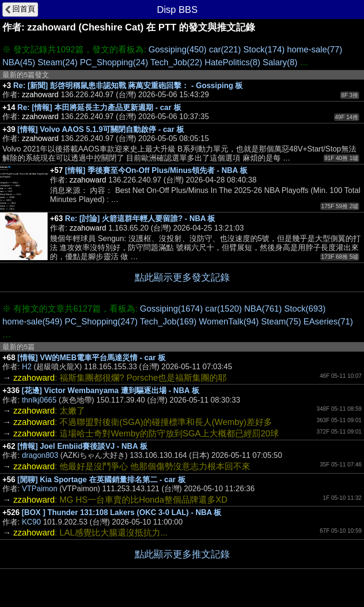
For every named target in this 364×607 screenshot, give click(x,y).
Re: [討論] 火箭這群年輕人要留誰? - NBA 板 (140, 218)
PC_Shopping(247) (101, 322)
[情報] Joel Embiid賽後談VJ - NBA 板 (83, 446)
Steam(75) (281, 322)
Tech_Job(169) (168, 322)
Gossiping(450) (177, 50)
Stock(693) (305, 309)
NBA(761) (263, 309)
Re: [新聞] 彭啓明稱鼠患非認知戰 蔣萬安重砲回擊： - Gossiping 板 (128, 86)
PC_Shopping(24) (114, 62)
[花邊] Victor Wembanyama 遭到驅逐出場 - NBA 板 (111, 390)
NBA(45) (19, 62)
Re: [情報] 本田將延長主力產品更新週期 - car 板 (99, 107)
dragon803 (40, 455)
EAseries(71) (328, 322)
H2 (27, 367)
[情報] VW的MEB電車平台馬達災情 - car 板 (92, 358)
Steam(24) (58, 62)
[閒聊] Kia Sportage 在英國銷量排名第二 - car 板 (102, 480)
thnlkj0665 (39, 400)
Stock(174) (264, 50)
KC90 (31, 522)
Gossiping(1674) (171, 309)
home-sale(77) (315, 50)
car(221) (225, 50)
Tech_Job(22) (176, 62)
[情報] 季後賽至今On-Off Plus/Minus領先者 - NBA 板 (156, 170)
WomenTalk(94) (229, 322)
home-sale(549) (32, 322)
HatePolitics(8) (232, 62)
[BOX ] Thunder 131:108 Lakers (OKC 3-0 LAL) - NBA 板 (122, 512)
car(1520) (223, 309)
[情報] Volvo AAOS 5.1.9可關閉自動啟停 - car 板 (101, 129)
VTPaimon (40, 489)
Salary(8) (280, 62)
